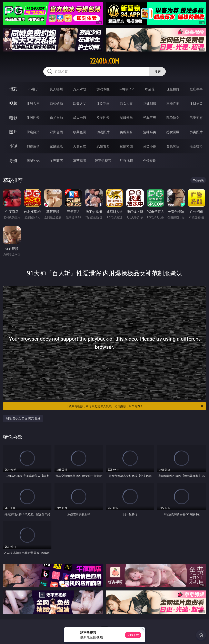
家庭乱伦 (56, 146)
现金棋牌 (173, 89)
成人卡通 (80, 118)
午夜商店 (56, 161)
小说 (13, 146)
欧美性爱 (103, 118)
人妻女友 (80, 146)
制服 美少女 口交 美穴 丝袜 (23, 418)
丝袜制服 (150, 103)
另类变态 (196, 118)
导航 (13, 160)
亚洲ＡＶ (33, 103)
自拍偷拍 (56, 103)
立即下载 (133, 635)
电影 (13, 118)
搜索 (158, 72)
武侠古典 (103, 146)
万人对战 (80, 89)
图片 (13, 132)
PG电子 (33, 89)
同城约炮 (33, 161)
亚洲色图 (56, 132)
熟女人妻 (126, 103)
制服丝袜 (126, 118)
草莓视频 (80, 161)
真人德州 (56, 89)
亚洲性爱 (33, 118)
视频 (13, 103)
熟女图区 (173, 132)
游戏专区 (103, 89)
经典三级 (150, 118)
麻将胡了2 (126, 89)
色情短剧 (150, 161)
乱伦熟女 (173, 118)
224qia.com (104, 61)
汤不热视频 (103, 161)
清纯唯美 (150, 132)
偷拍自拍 (56, 118)
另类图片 (196, 132)
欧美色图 (80, 132)
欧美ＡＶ (80, 103)
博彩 (13, 89)
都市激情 (33, 146)
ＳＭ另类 (196, 103)
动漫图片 (103, 132)
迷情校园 (126, 146)
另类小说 (150, 146)
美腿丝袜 (126, 132)
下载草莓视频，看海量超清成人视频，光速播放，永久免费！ (135, 406)
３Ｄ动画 (103, 103)
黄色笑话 (173, 146)
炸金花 (150, 89)
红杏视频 (126, 161)
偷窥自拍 (33, 132)
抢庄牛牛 (196, 89)
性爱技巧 (196, 146)
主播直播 (173, 103)
